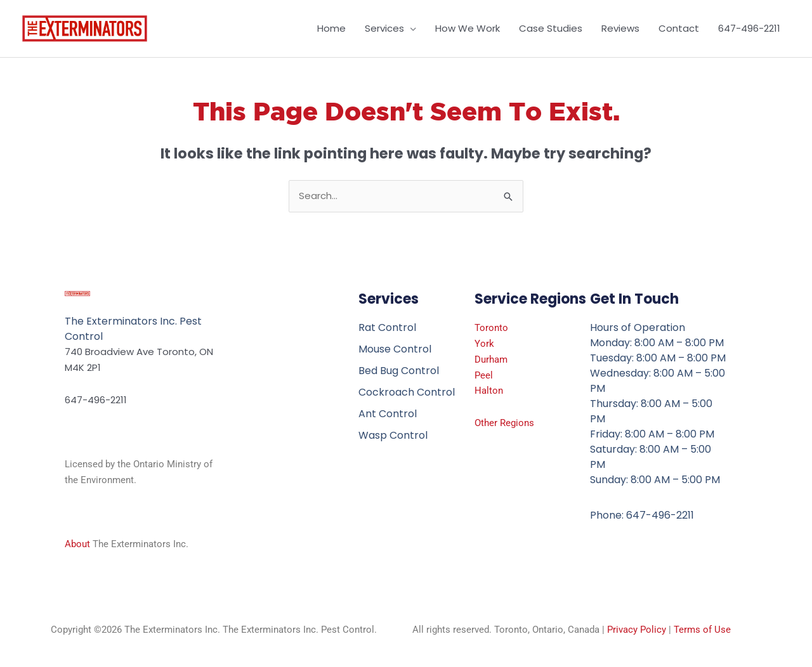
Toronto (491, 328)
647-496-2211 (749, 28)
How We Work (468, 28)
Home (331, 28)
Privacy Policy (637, 630)
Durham (491, 359)
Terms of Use (702, 630)
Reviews (620, 28)
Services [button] (384, 28)
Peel (484, 375)
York (484, 344)
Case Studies (551, 28)
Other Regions (504, 423)
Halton (489, 391)
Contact (679, 28)
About (77, 544)
